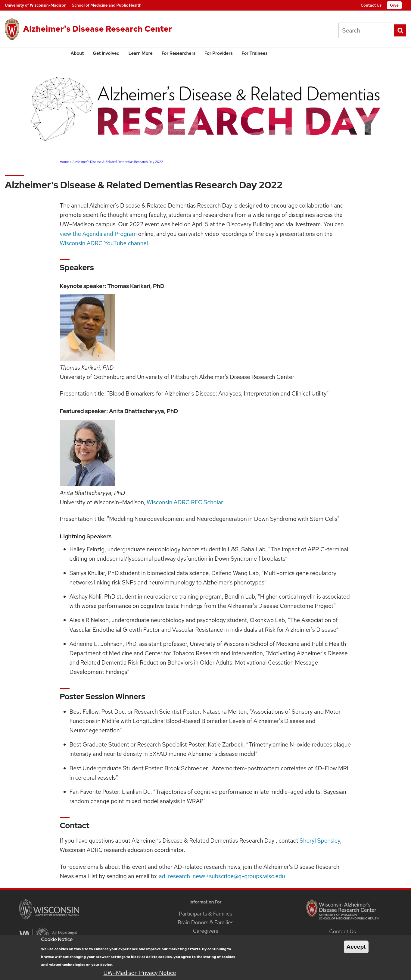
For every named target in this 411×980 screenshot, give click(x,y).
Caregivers (205, 931)
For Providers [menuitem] (219, 53)
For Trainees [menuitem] (254, 53)
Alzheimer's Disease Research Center (98, 29)
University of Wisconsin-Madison (36, 5)
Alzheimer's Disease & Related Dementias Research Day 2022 (118, 162)
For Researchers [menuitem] (178, 53)
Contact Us (371, 5)
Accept (356, 950)
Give (394, 5)
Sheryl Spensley (320, 841)
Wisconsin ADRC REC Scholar (185, 502)
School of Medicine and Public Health (107, 5)
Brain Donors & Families (205, 922)
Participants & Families (205, 914)
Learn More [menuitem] (141, 53)
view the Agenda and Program (98, 234)
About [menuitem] (77, 53)
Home (64, 162)
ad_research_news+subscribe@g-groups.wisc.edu (222, 876)
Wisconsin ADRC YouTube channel (104, 243)
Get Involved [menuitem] (106, 53)
